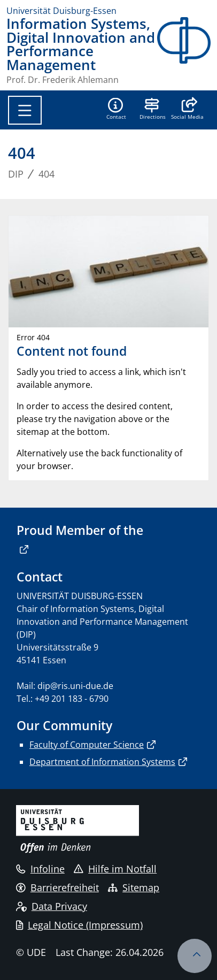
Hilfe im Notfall (115, 869)
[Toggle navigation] (25, 110)
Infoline (40, 869)
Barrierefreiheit (57, 887)
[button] (187, 110)
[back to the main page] (184, 51)
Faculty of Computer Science (87, 745)
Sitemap (134, 887)
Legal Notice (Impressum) (79, 925)
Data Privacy (52, 906)
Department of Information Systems (102, 762)
